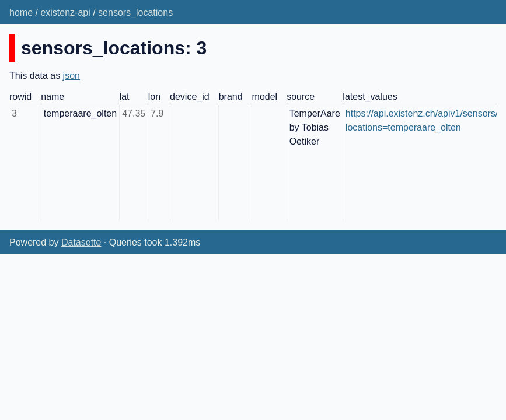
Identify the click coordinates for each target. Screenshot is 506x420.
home (21, 13)
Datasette (81, 242)
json (71, 76)
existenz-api (65, 13)
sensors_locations (135, 13)
